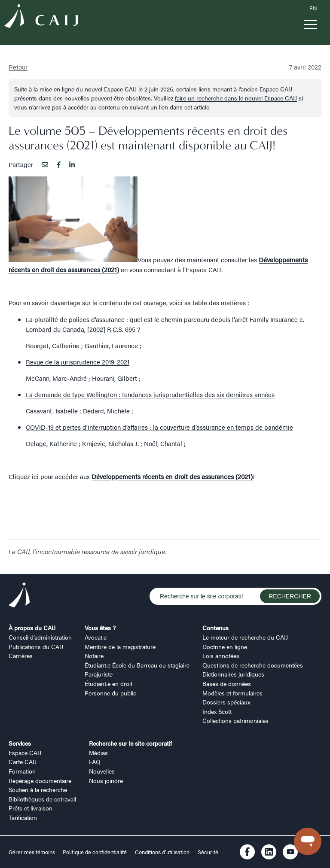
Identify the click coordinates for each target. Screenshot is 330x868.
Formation (22, 771)
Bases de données (227, 683)
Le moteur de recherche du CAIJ (245, 637)
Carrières (21, 656)
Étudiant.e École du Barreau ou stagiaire (137, 665)
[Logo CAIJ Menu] (41, 17)
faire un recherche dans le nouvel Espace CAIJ (236, 98)
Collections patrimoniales (235, 720)
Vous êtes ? (100, 628)
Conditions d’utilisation (162, 852)
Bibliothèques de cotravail (42, 799)
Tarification (23, 817)
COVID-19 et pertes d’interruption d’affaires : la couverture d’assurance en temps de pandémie (159, 427)
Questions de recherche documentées (253, 665)
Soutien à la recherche (38, 789)
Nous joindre (106, 780)
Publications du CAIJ (36, 646)
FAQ (95, 762)
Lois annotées (221, 656)
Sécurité (208, 852)
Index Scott (217, 711)
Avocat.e (96, 637)
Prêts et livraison (31, 808)
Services (20, 743)
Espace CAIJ (25, 753)
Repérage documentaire (40, 780)
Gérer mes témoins (32, 852)
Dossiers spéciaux (226, 702)
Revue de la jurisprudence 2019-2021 (78, 362)
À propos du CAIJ (32, 628)
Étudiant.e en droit (108, 683)
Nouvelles (102, 771)
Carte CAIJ (23, 762)
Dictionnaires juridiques (233, 674)
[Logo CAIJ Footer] (19, 596)
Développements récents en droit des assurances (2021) (172, 476)
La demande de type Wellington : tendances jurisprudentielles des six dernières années (150, 394)
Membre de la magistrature (120, 646)
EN (313, 8)
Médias (98, 753)
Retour (18, 67)
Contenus (215, 628)
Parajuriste (99, 674)
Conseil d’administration (40, 637)
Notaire (94, 656)
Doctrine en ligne (225, 646)
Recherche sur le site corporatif (130, 743)
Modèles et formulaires (232, 693)
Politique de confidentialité (95, 852)
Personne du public (110, 693)
